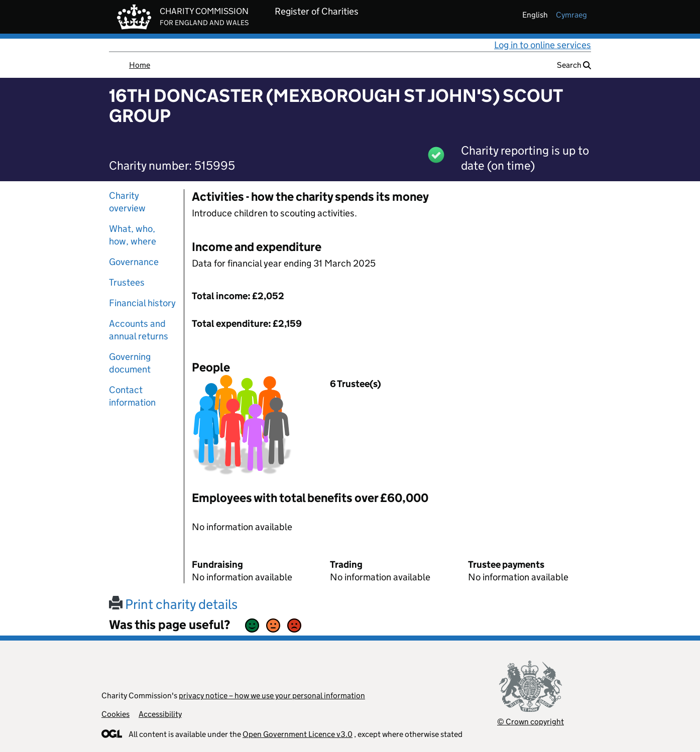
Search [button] (574, 65)
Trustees (127, 282)
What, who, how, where (133, 235)
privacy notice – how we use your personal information (272, 696)
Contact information (132, 396)
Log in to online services (543, 45)
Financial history (142, 303)
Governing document (130, 363)
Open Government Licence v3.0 (298, 734)
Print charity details (173, 604)
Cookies (115, 714)
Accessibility (160, 714)
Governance (134, 262)
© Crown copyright (531, 722)
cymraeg (571, 15)
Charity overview (127, 202)
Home (140, 65)
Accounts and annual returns (139, 330)
